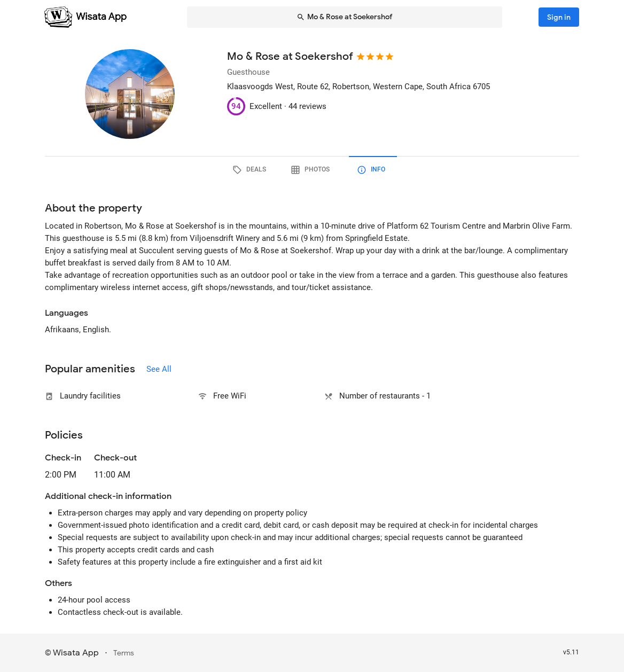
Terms (124, 653)
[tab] (251, 170)
